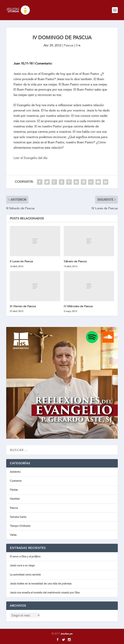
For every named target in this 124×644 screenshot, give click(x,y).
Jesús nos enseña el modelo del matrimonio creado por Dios (45, 593)
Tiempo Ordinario (20, 526)
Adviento (15, 472)
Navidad (15, 499)
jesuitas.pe (67, 634)
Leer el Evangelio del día (30, 158)
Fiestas (14, 490)
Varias (13, 535)
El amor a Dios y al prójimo (25, 556)
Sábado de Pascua (75, 261)
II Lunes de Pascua (21, 261)
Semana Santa (18, 517)
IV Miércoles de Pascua (78, 306)
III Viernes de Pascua (23, 306)
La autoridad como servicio (25, 575)
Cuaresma (16, 481)
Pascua (69, 45)
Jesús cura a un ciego (22, 565)
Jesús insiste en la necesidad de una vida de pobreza (41, 584)
